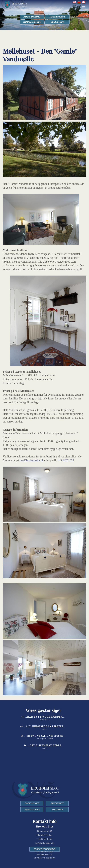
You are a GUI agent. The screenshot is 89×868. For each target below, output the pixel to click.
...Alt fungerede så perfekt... (45, 726)
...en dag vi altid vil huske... (45, 736)
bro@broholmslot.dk (32, 460)
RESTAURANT (57, 17)
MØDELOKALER (32, 22)
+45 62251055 (66, 460)
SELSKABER (57, 22)
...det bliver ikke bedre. (45, 745)
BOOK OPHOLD (32, 17)
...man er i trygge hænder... (45, 717)
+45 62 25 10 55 (44, 839)
